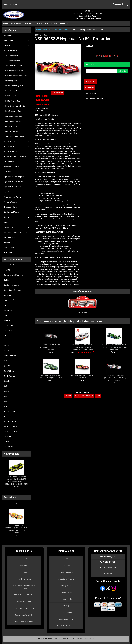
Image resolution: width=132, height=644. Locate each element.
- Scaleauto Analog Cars (13, 116)
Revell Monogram (10, 376)
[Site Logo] (23, 14)
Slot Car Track (16, 146)
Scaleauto (7, 391)
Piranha (6, 346)
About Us (24, 559)
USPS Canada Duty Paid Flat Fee (16, 232)
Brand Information (24, 579)
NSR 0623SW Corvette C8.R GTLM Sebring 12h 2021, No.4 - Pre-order (51, 347)
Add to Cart (123, 71)
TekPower (7, 442)
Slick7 (6, 406)
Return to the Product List (84, 396)
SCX (5, 401)
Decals (16, 217)
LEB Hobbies (8, 326)
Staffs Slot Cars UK (11, 427)
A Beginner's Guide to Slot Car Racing (24, 587)
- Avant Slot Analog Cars (13, 66)
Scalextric (7, 396)
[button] (121, 4)
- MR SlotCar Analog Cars (13, 86)
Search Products (51, 23)
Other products (82, 312)
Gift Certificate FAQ (66, 613)
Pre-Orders (29, 23)
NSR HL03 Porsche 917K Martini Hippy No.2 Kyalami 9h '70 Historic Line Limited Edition (17, 521)
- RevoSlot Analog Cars (12, 111)
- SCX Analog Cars (11, 126)
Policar (6, 351)
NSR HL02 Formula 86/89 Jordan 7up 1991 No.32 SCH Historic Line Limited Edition (114, 347)
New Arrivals (16, 40)
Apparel (7, 222)
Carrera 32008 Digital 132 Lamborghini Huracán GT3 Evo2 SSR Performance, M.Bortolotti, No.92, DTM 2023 (16, 473)
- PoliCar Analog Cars (12, 101)
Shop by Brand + (13, 260)
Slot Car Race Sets (16, 50)
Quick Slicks (8, 366)
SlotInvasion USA (10, 421)
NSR (5, 341)
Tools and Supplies (11, 202)
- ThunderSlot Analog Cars (14, 136)
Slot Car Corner (9, 411)
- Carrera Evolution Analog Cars (16, 76)
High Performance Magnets (14, 177)
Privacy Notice (66, 586)
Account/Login (66, 559)
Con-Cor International (11, 285)
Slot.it (6, 416)
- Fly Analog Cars (10, 81)
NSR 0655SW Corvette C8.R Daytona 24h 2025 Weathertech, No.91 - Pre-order (114, 378)
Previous (68, 396)
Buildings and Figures (12, 212)
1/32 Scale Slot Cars (50, 30)
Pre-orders (16, 45)
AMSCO (39, 23)
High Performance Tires (16, 187)
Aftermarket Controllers (12, 167)
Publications (16, 227)
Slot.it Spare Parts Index (24, 622)
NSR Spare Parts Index (24, 602)
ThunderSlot (8, 447)
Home (7, 4)
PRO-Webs (90, 639)
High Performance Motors (16, 182)
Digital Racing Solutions (12, 290)
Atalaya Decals (9, 265)
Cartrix (6, 280)
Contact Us (64, 23)
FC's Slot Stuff (9, 300)
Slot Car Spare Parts (16, 151)
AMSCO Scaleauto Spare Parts (16, 157)
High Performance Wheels (16, 192)
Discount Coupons (66, 619)
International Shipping (66, 579)
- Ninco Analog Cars (11, 91)
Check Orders (66, 566)
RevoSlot (7, 381)
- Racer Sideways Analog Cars (15, 106)
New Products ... (10, 247)
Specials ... (8, 242)
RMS (5, 386)
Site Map (66, 606)
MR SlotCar (8, 331)
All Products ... (9, 253)
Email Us (108, 574)
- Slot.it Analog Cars (11, 131)
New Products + (13, 454)
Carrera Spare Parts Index (24, 615)
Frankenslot (8, 310)
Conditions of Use (66, 592)
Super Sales (8, 35)
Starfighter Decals (10, 432)
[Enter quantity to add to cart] (102, 71)
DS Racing (7, 295)
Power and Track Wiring (16, 197)
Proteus (7, 361)
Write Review (90, 87)
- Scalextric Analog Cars (13, 121)
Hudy (6, 315)
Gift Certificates (9, 237)
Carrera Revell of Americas (13, 275)
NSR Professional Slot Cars (24, 595)
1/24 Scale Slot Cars (16, 56)
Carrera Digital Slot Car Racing (24, 608)
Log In (16, 4)
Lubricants (8, 172)
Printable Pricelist (66, 599)
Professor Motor (10, 356)
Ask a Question (90, 81)
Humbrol (7, 320)
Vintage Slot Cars (16, 141)
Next (98, 396)
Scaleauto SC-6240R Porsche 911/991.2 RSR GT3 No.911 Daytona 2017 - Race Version (82, 347)
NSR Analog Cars (65, 30)
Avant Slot (7, 270)
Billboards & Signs (10, 207)
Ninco (6, 336)
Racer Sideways (9, 371)
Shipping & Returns (66, 572)
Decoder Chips (9, 162)
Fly (5, 305)
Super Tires (8, 437)
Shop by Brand (16, 23)
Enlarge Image (58, 93)
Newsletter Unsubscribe (66, 626)
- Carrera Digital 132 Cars (13, 71)
